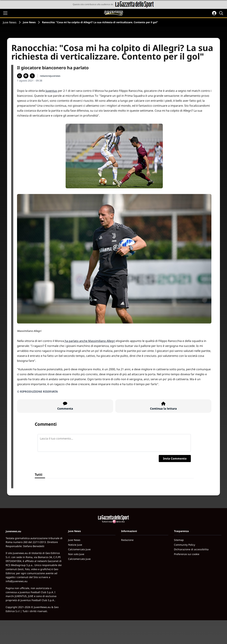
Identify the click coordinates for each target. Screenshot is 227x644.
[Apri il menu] (5, 13)
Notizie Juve (75, 545)
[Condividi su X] (32, 76)
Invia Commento (175, 459)
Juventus (51, 91)
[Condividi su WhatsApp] (20, 76)
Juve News (10, 22)
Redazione (127, 540)
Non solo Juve (76, 554)
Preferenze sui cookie (187, 554)
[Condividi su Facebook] (26, 76)
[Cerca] (222, 13)
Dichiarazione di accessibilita (191, 549)
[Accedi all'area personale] (214, 13)
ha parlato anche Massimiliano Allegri (90, 341)
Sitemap (179, 540)
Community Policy (185, 545)
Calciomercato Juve (79, 549)
